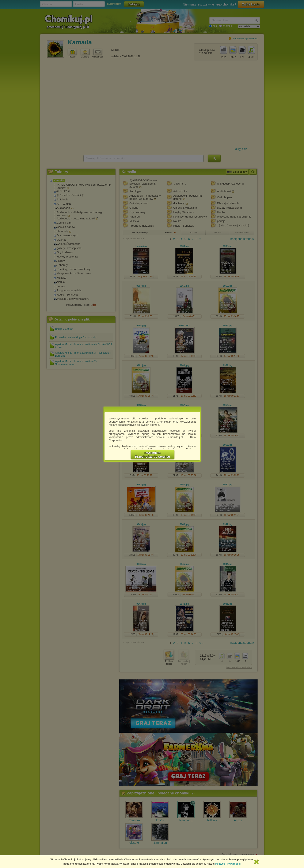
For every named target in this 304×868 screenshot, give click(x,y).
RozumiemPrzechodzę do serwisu (153, 455)
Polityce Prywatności (228, 864)
